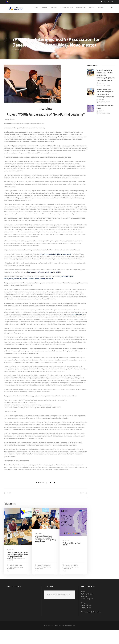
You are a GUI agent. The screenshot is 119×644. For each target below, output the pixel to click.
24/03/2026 (66, 555)
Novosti (20, 581)
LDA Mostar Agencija (17, 579)
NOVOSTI (92, 7)
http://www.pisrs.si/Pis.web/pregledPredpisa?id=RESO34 (51, 279)
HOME (36, 7)
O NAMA (44, 7)
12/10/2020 (18, 50)
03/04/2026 (10, 564)
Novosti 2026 (11, 583)
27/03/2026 (38, 548)
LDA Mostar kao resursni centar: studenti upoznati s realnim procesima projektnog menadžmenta (45, 553)
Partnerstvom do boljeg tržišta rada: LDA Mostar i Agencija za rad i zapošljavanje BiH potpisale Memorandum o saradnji (17, 570)
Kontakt (101, 7)
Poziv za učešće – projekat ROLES (72, 558)
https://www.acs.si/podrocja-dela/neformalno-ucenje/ (58, 259)
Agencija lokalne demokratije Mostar (59, 609)
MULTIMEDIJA (81, 7)
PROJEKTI (54, 7)
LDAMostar (13, 581)
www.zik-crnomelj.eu (10, 324)
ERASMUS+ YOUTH (67, 7)
